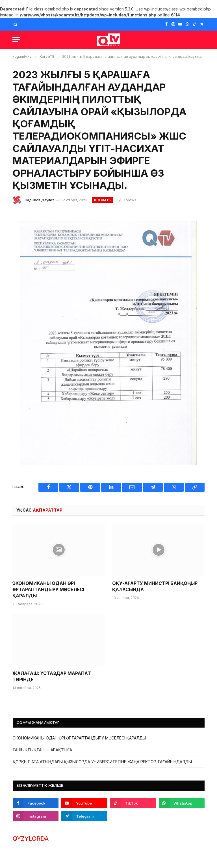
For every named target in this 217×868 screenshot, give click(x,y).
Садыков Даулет (40, 200)
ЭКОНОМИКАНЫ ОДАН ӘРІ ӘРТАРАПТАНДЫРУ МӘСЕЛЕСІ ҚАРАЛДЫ (48, 589)
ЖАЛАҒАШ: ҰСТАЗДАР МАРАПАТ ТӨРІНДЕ (52, 676)
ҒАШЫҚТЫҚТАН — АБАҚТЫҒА (42, 750)
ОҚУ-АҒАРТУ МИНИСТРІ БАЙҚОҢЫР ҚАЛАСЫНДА (155, 586)
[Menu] (16, 40)
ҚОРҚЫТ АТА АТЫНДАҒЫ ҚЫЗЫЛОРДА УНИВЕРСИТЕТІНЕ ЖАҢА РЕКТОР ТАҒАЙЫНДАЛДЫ (102, 762)
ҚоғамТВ (102, 200)
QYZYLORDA (31, 839)
